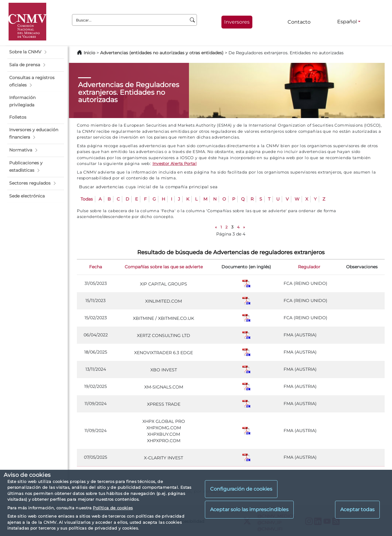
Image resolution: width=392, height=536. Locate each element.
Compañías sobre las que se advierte (164, 267)
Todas (87, 199)
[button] (36, 52)
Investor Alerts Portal (175, 163)
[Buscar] (192, 20)
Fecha (96, 267)
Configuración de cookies (241, 489)
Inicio (89, 53)
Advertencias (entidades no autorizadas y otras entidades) (162, 53)
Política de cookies (113, 508)
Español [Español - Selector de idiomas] (347, 22)
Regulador (309, 267)
